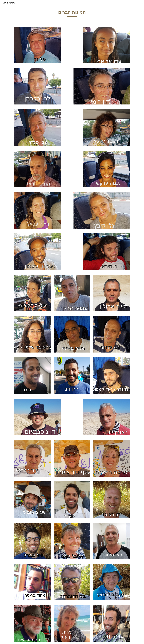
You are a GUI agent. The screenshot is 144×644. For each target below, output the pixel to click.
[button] (142, 3)
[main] (72, 13)
